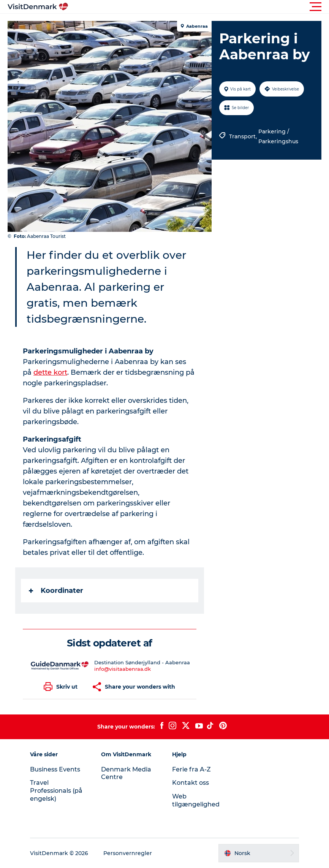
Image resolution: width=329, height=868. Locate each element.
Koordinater (56, 591)
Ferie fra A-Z (191, 769)
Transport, (244, 136)
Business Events (55, 769)
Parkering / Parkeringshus (278, 136)
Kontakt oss (191, 783)
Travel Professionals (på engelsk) (56, 791)
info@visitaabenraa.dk (123, 669)
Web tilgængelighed (196, 800)
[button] (199, 7)
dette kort (50, 372)
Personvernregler (128, 853)
